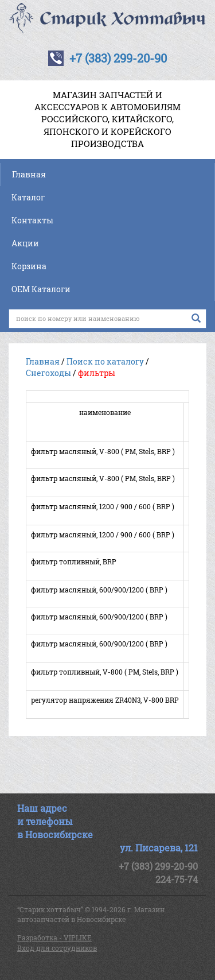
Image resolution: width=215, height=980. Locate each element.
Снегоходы (48, 373)
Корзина (29, 266)
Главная (29, 174)
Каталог (28, 197)
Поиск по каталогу (105, 361)
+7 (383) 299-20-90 (118, 58)
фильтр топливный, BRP (74, 561)
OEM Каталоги (41, 289)
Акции (25, 243)
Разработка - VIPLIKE (54, 938)
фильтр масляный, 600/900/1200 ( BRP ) (99, 590)
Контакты (32, 220)
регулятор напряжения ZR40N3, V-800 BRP (105, 700)
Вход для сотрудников (57, 948)
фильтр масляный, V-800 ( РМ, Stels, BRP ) (103, 451)
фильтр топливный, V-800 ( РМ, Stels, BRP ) (105, 672)
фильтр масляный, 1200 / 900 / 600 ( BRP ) (103, 506)
